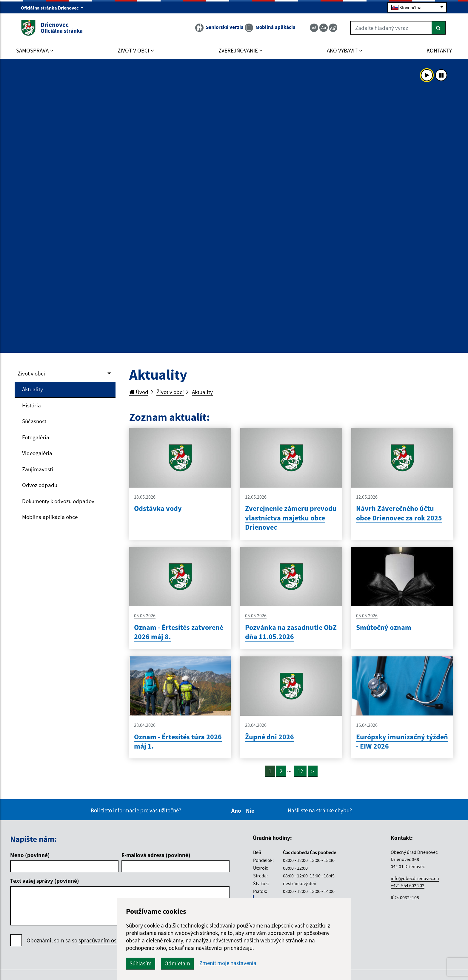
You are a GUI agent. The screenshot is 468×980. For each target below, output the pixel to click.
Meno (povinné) (30, 855)
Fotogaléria (36, 437)
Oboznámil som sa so (93, 940)
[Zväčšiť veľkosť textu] (333, 28)
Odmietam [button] (177, 963)
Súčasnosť (34, 421)
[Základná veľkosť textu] (324, 28)
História (31, 405)
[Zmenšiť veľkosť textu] (314, 28)
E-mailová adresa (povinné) (156, 855)
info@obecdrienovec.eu (415, 878)
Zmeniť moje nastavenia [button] (228, 963)
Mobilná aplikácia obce (50, 517)
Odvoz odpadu (40, 485)
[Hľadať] (439, 28)
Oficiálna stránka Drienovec (52, 8)
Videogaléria (37, 453)
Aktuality (33, 389)
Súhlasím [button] (141, 963)
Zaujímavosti (38, 469)
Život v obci (31, 373)
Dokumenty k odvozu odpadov (58, 501)
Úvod (139, 392)
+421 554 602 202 (408, 885)
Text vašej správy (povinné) (45, 881)
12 (300, 771)
